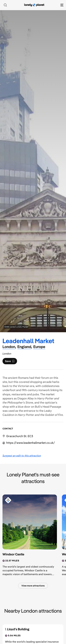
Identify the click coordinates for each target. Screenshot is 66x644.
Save (10, 362)
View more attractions (33, 586)
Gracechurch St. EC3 (20, 436)
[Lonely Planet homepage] (34, 5)
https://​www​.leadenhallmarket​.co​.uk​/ (31, 443)
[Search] (5, 5)
